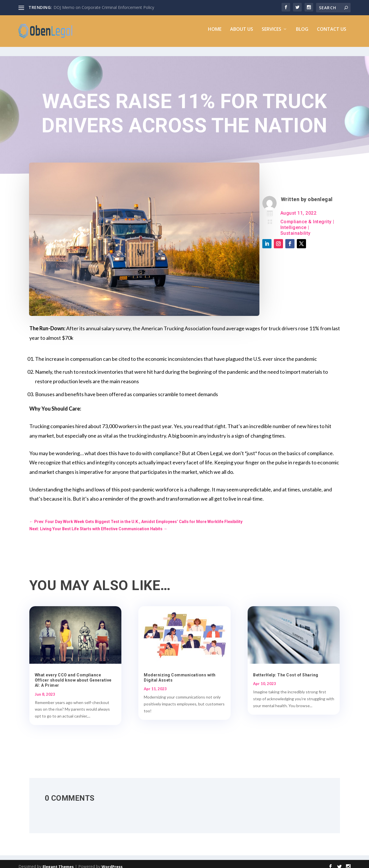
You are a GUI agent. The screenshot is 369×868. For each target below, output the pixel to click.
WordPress (112, 861)
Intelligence (294, 222)
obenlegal (320, 194)
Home (215, 34)
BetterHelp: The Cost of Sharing (286, 670)
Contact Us (332, 34)
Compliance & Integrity (306, 216)
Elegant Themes (58, 861)
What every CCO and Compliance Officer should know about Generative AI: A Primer (73, 675)
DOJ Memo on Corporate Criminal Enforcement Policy (104, 7)
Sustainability (296, 228)
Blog (302, 34)
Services (272, 34)
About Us (242, 34)
